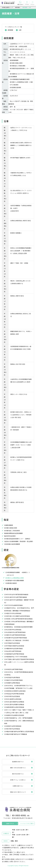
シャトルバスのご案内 (27, 823)
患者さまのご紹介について (18, 792)
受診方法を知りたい (18, 774)
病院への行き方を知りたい (18, 768)
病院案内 (18, 7)
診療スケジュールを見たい (18, 780)
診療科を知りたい (18, 786)
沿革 (20, 30)
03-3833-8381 (19, 815)
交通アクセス (10, 823)
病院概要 (10, 30)
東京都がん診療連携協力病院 (15, 578)
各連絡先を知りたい (18, 762)
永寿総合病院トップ (7, 7)
